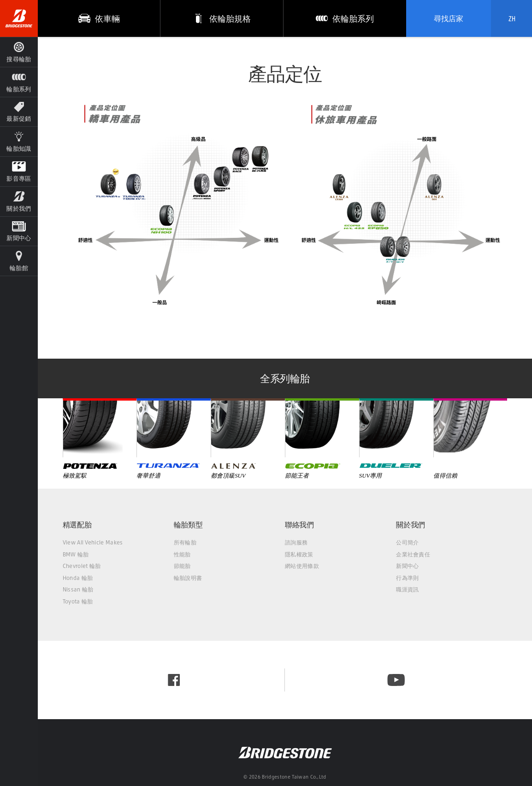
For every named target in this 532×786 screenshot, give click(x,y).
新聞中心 (407, 566)
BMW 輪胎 (76, 554)
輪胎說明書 (188, 578)
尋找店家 (449, 18)
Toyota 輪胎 (78, 601)
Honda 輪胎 (78, 578)
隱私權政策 (299, 554)
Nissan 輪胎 (78, 589)
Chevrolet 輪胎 (82, 566)
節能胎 (182, 566)
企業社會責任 (413, 554)
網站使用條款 (302, 566)
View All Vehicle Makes (93, 542)
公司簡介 (407, 542)
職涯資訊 (407, 589)
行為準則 (407, 578)
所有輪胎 (185, 542)
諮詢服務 (296, 542)
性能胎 (182, 554)
